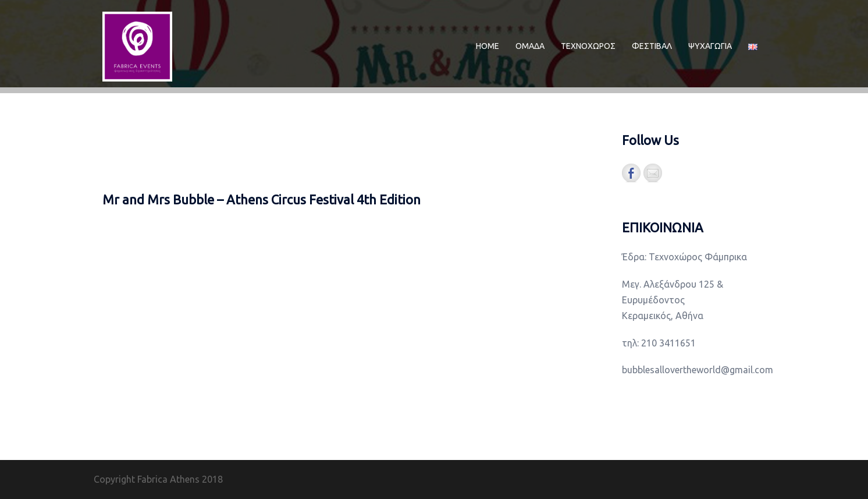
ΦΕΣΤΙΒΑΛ (652, 46)
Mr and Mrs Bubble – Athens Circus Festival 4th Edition (262, 199)
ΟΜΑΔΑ (530, 46)
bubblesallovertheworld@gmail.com (698, 370)
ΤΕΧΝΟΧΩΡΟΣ (588, 46)
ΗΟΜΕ (488, 46)
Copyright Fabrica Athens (147, 479)
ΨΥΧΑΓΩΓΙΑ (710, 46)
